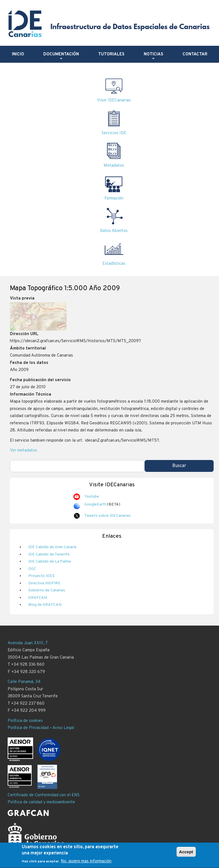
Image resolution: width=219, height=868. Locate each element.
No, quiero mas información (86, 864)
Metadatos (114, 166)
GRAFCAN (38, 598)
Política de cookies (25, 721)
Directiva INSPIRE (44, 583)
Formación (114, 198)
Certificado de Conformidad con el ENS (44, 795)
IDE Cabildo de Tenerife (49, 555)
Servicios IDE (114, 133)
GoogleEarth (95, 504)
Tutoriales (111, 54)
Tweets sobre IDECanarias (108, 516)
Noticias (153, 57)
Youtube (92, 497)
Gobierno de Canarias (47, 590)
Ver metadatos (23, 451)
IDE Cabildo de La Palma (50, 562)
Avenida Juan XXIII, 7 (28, 643)
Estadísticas (114, 264)
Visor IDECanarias (114, 100)
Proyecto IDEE (42, 576)
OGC (32, 569)
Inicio (18, 54)
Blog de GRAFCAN (45, 605)
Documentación (61, 57)
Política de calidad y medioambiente (41, 802)
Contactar (195, 54)
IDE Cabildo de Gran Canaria (52, 547)
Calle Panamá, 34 (24, 682)
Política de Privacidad (28, 728)
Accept (186, 854)
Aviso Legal (63, 728)
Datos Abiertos (114, 231)
